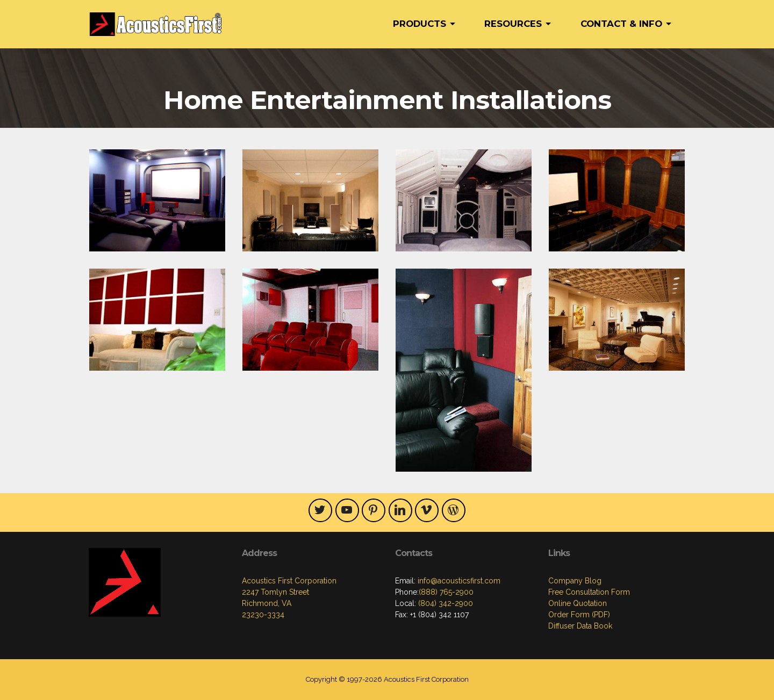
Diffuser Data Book (580, 626)
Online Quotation (578, 603)
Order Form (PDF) (579, 615)
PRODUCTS (420, 24)
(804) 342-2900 (445, 603)
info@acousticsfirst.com (458, 581)
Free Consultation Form (589, 592)
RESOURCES (513, 24)
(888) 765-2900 (446, 592)
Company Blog (575, 581)
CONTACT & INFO (621, 24)
